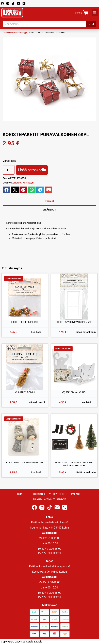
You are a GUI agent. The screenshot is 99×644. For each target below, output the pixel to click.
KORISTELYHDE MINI (25, 392)
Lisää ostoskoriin (32, 170)
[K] (95, 13)
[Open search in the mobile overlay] (49, 24)
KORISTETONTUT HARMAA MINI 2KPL (25, 462)
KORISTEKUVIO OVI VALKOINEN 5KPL (74, 322)
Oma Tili (22, 494)
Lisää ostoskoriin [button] (86, 332)
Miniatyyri (23, 33)
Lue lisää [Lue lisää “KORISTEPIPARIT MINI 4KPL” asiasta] (36, 332)
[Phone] (24, 3)
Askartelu (14, 33)
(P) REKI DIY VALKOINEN (74, 392)
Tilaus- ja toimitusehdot (49, 500)
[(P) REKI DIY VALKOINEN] (74, 367)
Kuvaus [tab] (49, 201)
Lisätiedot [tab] (49, 210)
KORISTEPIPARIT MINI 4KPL (25, 322)
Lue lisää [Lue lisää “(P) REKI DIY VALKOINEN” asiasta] (86, 402)
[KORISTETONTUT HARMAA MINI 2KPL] (25, 437)
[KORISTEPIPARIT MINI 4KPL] (25, 297)
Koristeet (16, 183)
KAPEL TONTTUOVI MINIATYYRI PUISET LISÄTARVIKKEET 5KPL (74, 464)
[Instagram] (8, 3)
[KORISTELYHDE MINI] (25, 367)
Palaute (76, 494)
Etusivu (6, 33)
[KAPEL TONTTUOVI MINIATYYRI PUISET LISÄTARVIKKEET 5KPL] (74, 437)
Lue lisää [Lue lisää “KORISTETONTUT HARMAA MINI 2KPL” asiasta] (36, 472)
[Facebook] (2, 3)
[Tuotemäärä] (9, 170)
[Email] (19, 3)
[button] (6, 190)
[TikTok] (13, 3)
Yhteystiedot (58, 494)
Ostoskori (38, 494)
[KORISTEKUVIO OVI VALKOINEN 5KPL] (74, 297)
